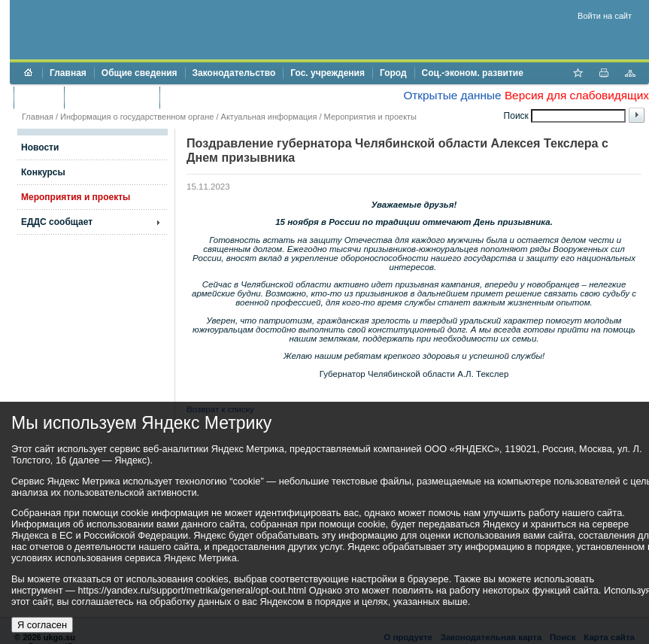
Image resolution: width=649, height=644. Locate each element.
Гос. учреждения (328, 73)
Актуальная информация (269, 117)
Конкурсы (43, 172)
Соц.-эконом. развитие (473, 73)
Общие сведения (140, 73)
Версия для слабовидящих (577, 95)
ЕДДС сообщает (57, 222)
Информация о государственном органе (137, 117)
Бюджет (39, 97)
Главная (68, 73)
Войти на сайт (605, 16)
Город (393, 73)
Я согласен (42, 625)
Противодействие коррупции (232, 97)
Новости (40, 147)
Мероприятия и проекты (370, 117)
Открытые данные (452, 95)
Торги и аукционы (112, 97)
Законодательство (234, 73)
